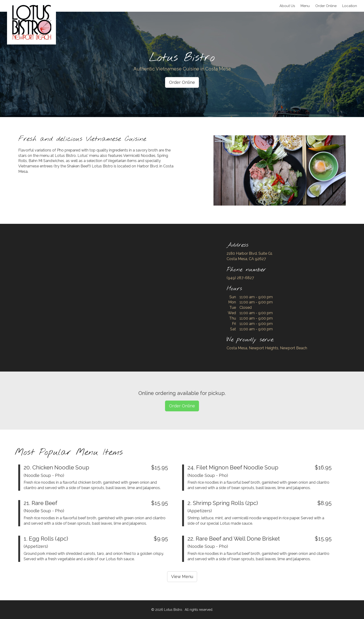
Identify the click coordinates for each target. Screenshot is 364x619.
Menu (305, 6)
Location (350, 6)
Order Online (182, 82)
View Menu (182, 577)
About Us (287, 6)
